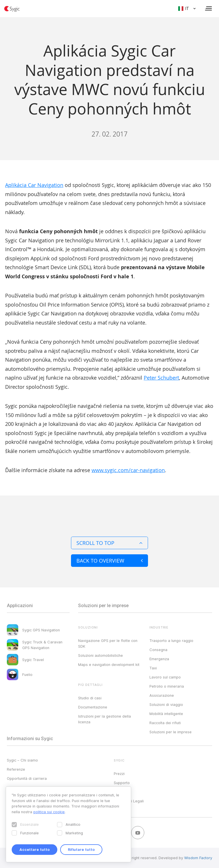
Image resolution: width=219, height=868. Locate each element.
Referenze (16, 769)
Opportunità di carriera (27, 778)
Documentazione (93, 707)
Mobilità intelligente (166, 714)
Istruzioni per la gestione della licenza (105, 719)
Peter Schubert (161, 378)
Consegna (158, 650)
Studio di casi (90, 698)
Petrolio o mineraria (167, 686)
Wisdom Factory (198, 858)
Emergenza (159, 659)
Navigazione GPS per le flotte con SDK (108, 643)
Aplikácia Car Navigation (34, 185)
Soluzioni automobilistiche (101, 655)
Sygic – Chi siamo (22, 760)
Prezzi (119, 774)
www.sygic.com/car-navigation (128, 470)
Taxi (153, 668)
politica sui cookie (49, 812)
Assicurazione (162, 695)
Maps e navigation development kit (109, 664)
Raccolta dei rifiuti (165, 723)
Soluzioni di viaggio (166, 704)
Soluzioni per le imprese (171, 732)
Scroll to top (109, 543)
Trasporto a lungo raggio (171, 641)
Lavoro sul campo (165, 677)
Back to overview (109, 561)
